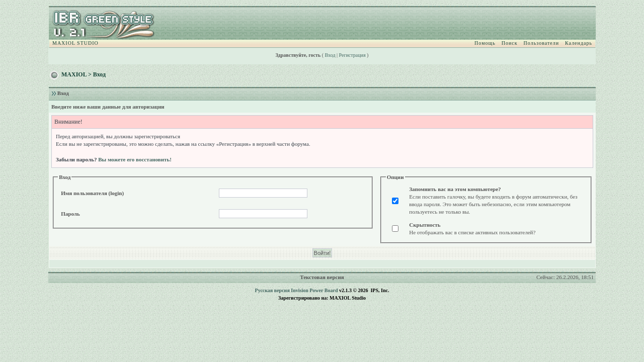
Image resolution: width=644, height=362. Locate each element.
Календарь (579, 43)
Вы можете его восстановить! (135, 159)
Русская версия (272, 290)
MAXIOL (74, 74)
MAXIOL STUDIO (75, 43)
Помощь (485, 43)
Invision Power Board (314, 290)
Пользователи (541, 43)
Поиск (510, 43)
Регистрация (352, 55)
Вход (330, 55)
